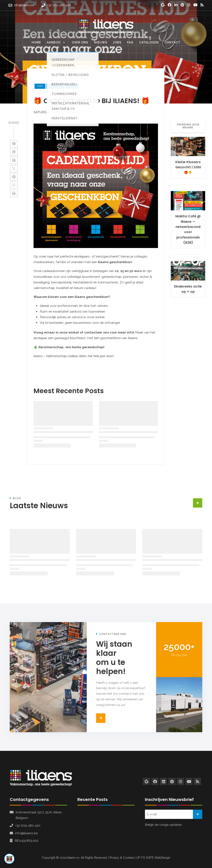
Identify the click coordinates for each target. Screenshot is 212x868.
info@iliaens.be (26, 833)
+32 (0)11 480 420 (28, 825)
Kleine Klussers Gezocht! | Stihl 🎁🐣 (188, 167)
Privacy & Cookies (122, 858)
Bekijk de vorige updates (163, 825)
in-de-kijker (55, 86)
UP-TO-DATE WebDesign (153, 858)
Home (40, 86)
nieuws (72, 86)
